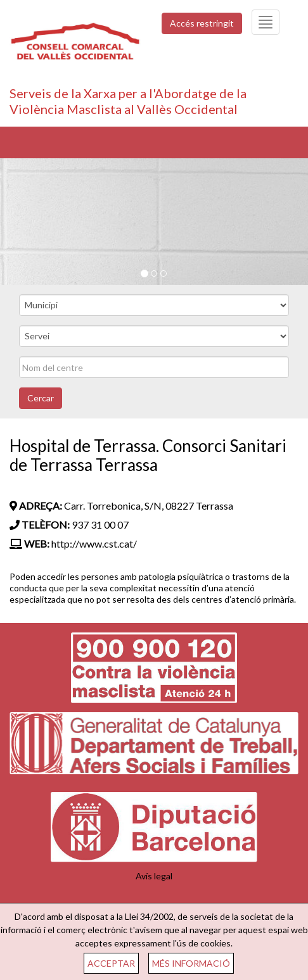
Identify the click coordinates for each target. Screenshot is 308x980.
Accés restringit (202, 23)
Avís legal (154, 876)
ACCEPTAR (111, 963)
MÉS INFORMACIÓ (191, 963)
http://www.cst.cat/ (94, 543)
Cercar (41, 398)
